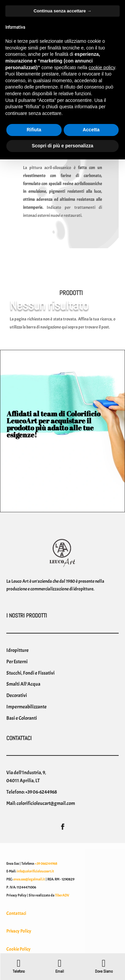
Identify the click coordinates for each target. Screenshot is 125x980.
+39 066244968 (46, 863)
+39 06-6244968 (41, 792)
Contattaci (16, 913)
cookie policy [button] (102, 67)
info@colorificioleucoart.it (35, 871)
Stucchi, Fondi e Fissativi (30, 673)
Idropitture (17, 650)
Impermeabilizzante (26, 707)
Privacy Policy (19, 931)
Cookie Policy (18, 949)
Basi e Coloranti (22, 718)
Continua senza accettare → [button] (62, 11)
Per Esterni (17, 662)
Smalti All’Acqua (23, 684)
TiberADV (62, 895)
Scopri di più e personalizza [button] (62, 146)
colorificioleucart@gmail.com (46, 803)
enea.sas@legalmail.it (29, 879)
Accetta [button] (91, 130)
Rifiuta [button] (34, 130)
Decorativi (17, 695)
